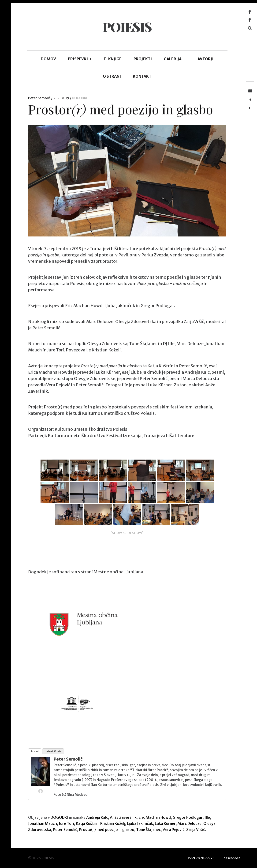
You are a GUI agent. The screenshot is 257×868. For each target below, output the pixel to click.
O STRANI (112, 76)
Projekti (143, 59)
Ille (207, 817)
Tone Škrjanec (148, 830)
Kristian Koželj (113, 823)
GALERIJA (175, 59)
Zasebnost (232, 858)
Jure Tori (66, 823)
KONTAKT (142, 76)
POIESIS (127, 27)
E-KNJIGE (113, 59)
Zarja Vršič (196, 830)
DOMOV (48, 59)
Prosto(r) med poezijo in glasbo (107, 830)
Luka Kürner (165, 823)
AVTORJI (205, 59)
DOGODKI (80, 98)
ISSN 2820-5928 (201, 858)
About (35, 751)
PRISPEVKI (80, 59)
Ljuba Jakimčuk (140, 823)
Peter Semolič (40, 98)
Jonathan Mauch (43, 823)
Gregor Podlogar (188, 817)
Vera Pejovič (173, 830)
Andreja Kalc (97, 817)
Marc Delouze (190, 823)
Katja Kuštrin (87, 823)
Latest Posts (53, 751)
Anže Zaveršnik (123, 817)
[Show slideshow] (127, 533)
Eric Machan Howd (155, 817)
